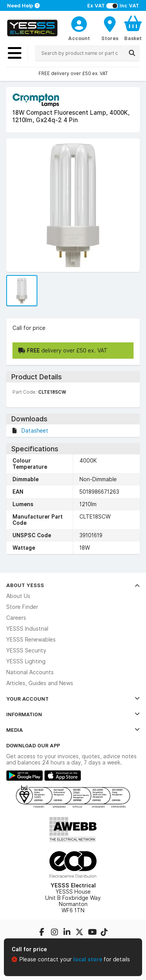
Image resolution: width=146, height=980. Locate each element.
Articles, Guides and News (40, 683)
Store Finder (22, 607)
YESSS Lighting (26, 661)
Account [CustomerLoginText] (79, 38)
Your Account (73, 699)
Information (73, 714)
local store (88, 959)
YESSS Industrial (27, 629)
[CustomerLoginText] (79, 23)
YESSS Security (26, 650)
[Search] (132, 53)
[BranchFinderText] (110, 28)
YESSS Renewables (31, 640)
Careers (16, 618)
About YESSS (73, 585)
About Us (18, 596)
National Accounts (30, 672)
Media (73, 730)
